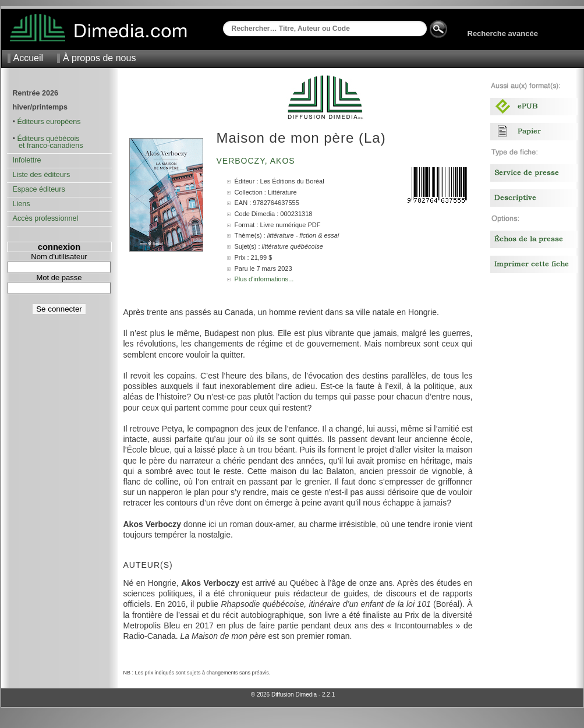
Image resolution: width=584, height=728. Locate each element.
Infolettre (27, 160)
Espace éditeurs (39, 189)
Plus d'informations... (264, 279)
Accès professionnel (46, 218)
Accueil (29, 58)
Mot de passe (59, 278)
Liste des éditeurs (42, 175)
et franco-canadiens (48, 146)
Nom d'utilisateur (59, 257)
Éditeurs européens (49, 122)
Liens (22, 204)
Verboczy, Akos (257, 161)
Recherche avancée (503, 33)
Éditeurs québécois (48, 139)
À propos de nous (99, 58)
